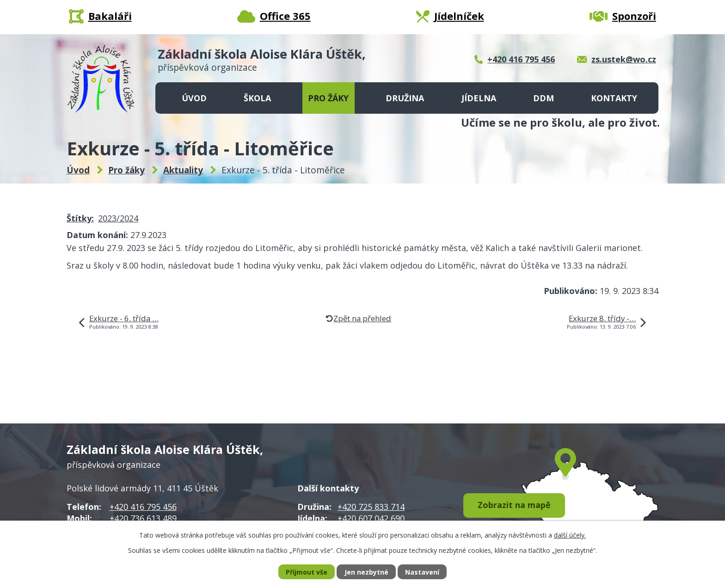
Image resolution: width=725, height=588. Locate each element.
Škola (257, 98)
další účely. (570, 535)
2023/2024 (118, 218)
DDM (544, 98)
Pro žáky (328, 98)
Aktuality (183, 170)
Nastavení (422, 572)
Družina (405, 98)
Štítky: (80, 218)
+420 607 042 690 (371, 518)
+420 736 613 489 (143, 518)
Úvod (194, 98)
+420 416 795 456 (143, 507)
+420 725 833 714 (371, 507)
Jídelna (479, 98)
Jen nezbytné (366, 572)
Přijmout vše (307, 572)
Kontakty (614, 98)
